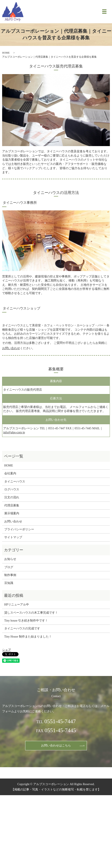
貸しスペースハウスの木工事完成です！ (31, 613)
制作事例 (10, 575)
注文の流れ (12, 497)
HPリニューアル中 (17, 605)
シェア (7, 650)
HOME (6, 53)
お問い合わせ (11, 348)
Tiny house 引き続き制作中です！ (26, 621)
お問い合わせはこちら (56, 746)
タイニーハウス (15, 482)
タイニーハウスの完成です (22, 628)
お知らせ (10, 559)
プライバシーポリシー (19, 529)
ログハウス (12, 489)
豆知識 (9, 583)
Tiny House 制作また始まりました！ (28, 637)
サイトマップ (13, 537)
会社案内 (10, 473)
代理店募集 (12, 505)
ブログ (9, 567)
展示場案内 (12, 513)
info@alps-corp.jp (14, 432)
